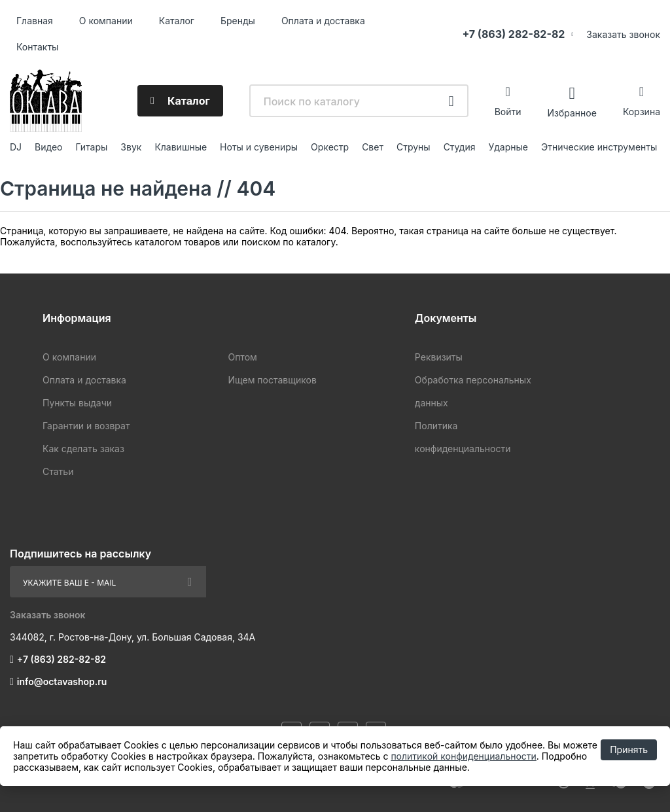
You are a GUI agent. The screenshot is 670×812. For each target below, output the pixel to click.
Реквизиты (439, 357)
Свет (373, 147)
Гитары (92, 147)
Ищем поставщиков (272, 380)
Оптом (242, 357)
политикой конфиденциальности (463, 756)
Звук (131, 147)
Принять (629, 750)
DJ (16, 147)
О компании (106, 21)
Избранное (572, 112)
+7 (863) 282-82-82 (513, 34)
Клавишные (181, 147)
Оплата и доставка (323, 21)
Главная (35, 21)
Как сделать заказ (83, 449)
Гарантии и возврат (86, 426)
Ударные (508, 147)
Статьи (58, 471)
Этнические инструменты (599, 147)
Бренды (238, 21)
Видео (48, 147)
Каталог (177, 21)
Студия (460, 147)
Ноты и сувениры (259, 147)
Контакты (37, 47)
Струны (414, 147)
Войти (508, 112)
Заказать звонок (623, 34)
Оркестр (330, 147)
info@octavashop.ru (62, 681)
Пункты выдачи (77, 403)
